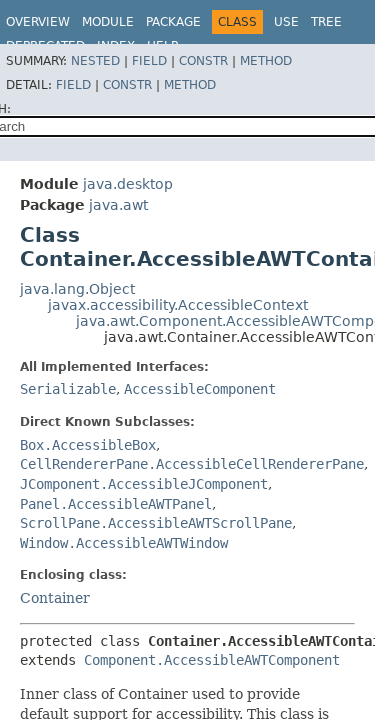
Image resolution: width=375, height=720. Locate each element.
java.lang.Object (77, 289)
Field (149, 61)
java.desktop (128, 184)
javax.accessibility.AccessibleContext (178, 305)
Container (55, 598)
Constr (203, 61)
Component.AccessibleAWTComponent (212, 660)
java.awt (118, 205)
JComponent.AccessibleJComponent (144, 484)
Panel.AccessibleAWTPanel (116, 504)
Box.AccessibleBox (88, 445)
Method (266, 61)
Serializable (68, 389)
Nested (95, 61)
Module (108, 22)
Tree (326, 22)
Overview (38, 22)
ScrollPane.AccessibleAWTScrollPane (156, 523)
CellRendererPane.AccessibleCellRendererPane (192, 464)
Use (286, 22)
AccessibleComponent (200, 389)
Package (173, 22)
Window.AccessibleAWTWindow (124, 543)
